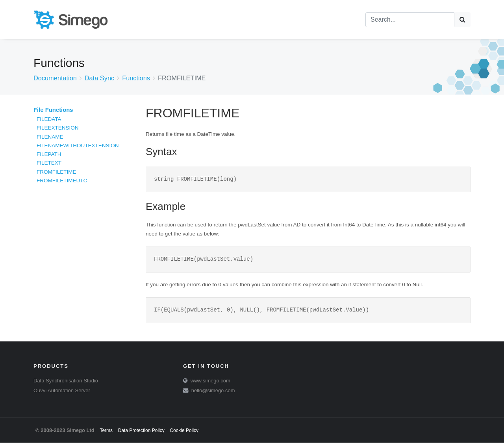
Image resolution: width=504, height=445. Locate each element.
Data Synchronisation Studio (66, 383)
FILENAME (50, 137)
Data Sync (99, 78)
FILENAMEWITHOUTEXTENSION (78, 146)
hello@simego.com (213, 393)
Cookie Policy (184, 433)
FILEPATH (49, 154)
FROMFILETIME (57, 172)
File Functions (53, 110)
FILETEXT (49, 163)
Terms (106, 433)
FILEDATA (49, 119)
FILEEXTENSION (58, 128)
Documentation (55, 78)
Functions (136, 78)
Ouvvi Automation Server (62, 393)
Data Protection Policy (141, 433)
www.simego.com (210, 383)
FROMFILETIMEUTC (62, 181)
